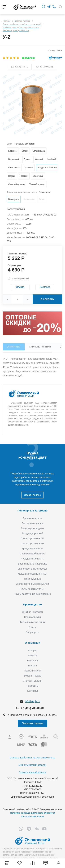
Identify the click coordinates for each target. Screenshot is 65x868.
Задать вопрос (32, 495)
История (32, 650)
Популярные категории (32, 511)
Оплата (20, 287)
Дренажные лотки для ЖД (33, 564)
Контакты (32, 691)
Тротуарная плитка (32, 549)
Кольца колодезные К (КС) (32, 574)
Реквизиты (32, 686)
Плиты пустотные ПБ (32, 538)
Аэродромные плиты (32, 559)
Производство (32, 604)
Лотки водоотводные (32, 528)
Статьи (32, 627)
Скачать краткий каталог (32, 765)
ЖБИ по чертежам (32, 612)
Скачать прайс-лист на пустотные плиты (32, 758)
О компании (32, 643)
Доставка (45, 287)
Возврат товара (32, 676)
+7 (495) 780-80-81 (32, 708)
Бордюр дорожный (32, 533)
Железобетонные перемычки (32, 584)
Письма (33, 666)
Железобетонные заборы (32, 569)
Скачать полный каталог (32, 772)
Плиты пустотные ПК (33, 543)
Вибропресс (33, 632)
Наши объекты (32, 617)
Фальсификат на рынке (32, 622)
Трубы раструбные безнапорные (33, 594)
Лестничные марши (32, 523)
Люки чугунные (32, 579)
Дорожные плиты (33, 518)
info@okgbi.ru (32, 701)
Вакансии (33, 661)
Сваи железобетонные (33, 554)
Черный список (33, 671)
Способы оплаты (33, 681)
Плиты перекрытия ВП (32, 589)
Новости (32, 655)
